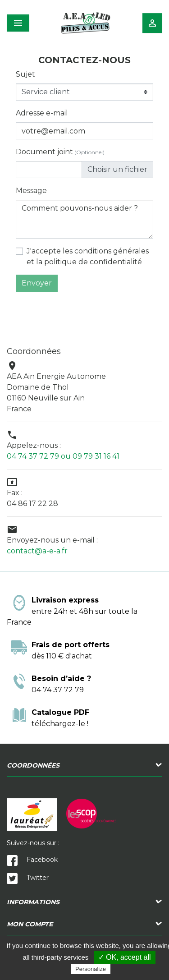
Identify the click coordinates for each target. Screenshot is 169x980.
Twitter (28, 878)
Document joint (60, 152)
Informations (33, 902)
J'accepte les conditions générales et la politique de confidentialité (88, 256)
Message (31, 191)
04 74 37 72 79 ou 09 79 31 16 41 (63, 456)
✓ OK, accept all (125, 957)
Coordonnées (33, 765)
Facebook (32, 860)
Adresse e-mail (42, 113)
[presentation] (85, 309)
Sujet (25, 74)
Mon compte (30, 924)
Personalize (91, 969)
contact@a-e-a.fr (37, 551)
